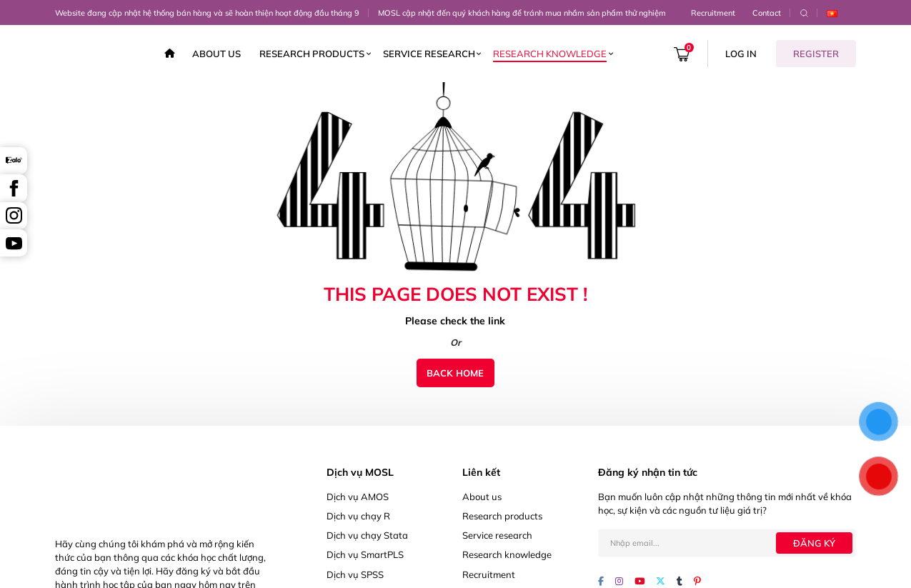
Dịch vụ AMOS (358, 497)
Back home (455, 373)
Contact (767, 13)
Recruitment (713, 13)
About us (216, 54)
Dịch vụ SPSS (355, 574)
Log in (741, 54)
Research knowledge (550, 54)
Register (816, 54)
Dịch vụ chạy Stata (367, 535)
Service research (429, 54)
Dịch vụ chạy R (358, 516)
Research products (312, 54)
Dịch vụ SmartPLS (365, 554)
